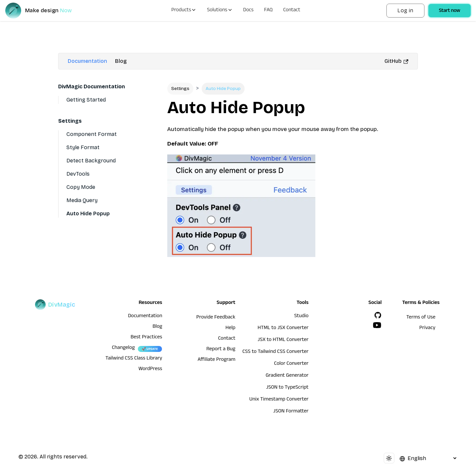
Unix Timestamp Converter (279, 400)
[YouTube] (377, 325)
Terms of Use (421, 318)
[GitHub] (378, 315)
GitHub (396, 61)
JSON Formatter (291, 412)
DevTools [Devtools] (78, 174)
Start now (450, 11)
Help (230, 328)
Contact (292, 11)
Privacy (428, 328)
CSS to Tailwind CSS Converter (275, 352)
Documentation (87, 61)
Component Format (92, 134)
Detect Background (91, 161)
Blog (121, 61)
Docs (248, 11)
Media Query (82, 200)
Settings (70, 121)
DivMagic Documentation (92, 86)
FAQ (268, 11)
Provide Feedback (216, 318)
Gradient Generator (287, 376)
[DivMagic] (45, 11)
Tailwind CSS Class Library (134, 359)
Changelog (123, 348)
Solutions (220, 11)
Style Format (83, 147)
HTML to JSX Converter (283, 328)
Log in (405, 10)
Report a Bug (221, 350)
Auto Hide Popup (88, 213)
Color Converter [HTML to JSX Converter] (291, 364)
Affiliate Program (217, 360)
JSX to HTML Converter (283, 340)
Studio (301, 317)
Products (184, 11)
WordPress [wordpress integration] (150, 369)
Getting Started (86, 100)
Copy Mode (81, 187)
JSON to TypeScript (287, 388)
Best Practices (146, 338)
